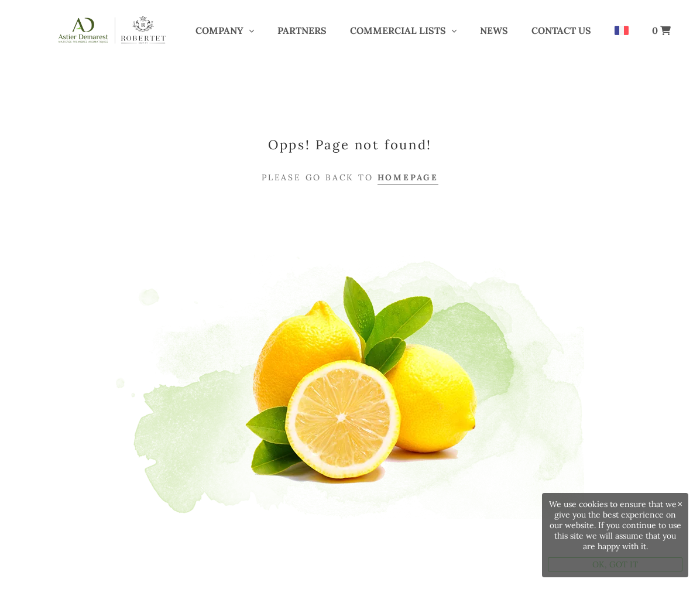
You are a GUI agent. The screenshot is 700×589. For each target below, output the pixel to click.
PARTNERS (302, 30)
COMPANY (219, 30)
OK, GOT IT (615, 564)
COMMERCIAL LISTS (398, 30)
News (494, 30)
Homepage (408, 177)
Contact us (561, 30)
